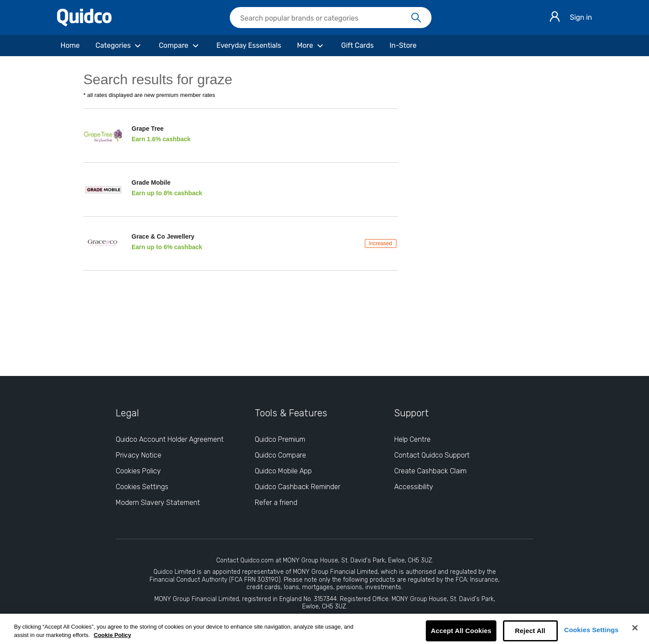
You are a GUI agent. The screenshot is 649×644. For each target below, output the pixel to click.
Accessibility (414, 487)
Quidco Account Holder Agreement (170, 439)
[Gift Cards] (357, 46)
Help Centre (412, 439)
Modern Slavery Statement (158, 503)
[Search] (416, 18)
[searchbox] (331, 18)
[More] (311, 46)
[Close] (635, 628)
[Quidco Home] (84, 24)
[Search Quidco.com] (325, 18)
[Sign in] (555, 18)
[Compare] (180, 46)
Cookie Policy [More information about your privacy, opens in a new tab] (112, 635)
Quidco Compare (280, 455)
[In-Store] (403, 46)
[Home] (70, 46)
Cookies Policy (138, 471)
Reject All (530, 631)
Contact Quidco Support (432, 455)
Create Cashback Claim (430, 471)
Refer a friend (276, 503)
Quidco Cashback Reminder (298, 487)
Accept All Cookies (461, 631)
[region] (324, 629)
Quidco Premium (280, 439)
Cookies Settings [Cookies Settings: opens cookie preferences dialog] (142, 487)
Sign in (581, 17)
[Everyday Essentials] (249, 46)
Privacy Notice (139, 455)
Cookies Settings (592, 630)
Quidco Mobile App (283, 471)
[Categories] (119, 46)
